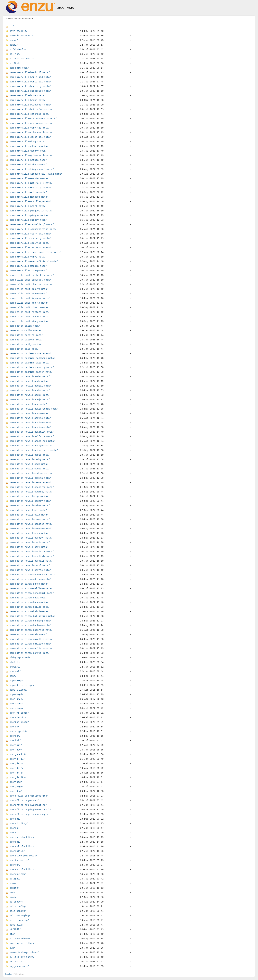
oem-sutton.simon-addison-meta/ (30, 579)
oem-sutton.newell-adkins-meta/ (30, 418)
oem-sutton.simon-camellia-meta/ (31, 639)
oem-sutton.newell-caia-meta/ (29, 515)
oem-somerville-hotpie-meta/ (28, 160)
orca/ (13, 897)
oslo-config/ (18, 906)
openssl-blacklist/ (22, 846)
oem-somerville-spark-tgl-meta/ (30, 238)
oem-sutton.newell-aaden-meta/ (30, 377)
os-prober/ (16, 902)
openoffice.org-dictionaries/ (29, 796)
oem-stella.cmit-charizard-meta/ (31, 284)
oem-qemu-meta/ (19, 68)
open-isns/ (16, 708)
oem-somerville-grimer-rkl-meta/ (31, 155)
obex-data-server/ (21, 36)
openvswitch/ (18, 874)
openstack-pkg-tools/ (23, 856)
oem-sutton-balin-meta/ (25, 326)
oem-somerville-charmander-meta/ (31, 123)
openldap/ (16, 791)
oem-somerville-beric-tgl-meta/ (30, 86)
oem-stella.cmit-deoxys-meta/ (29, 289)
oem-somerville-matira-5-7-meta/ (31, 183)
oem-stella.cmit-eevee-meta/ (28, 294)
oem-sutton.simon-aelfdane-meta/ (31, 588)
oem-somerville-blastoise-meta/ (30, 91)
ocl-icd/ (15, 54)
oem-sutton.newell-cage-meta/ (29, 496)
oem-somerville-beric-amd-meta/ (30, 77)
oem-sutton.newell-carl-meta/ (29, 547)
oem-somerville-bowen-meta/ (27, 96)
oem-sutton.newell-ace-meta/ (28, 404)
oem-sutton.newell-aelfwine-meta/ (32, 436)
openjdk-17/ (17, 759)
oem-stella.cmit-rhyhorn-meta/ (30, 317)
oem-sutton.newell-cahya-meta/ (30, 506)
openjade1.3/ (18, 754)
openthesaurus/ (19, 860)
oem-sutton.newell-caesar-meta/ (30, 483)
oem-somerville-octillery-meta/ (30, 201)
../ (12, 26)
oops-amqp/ (16, 681)
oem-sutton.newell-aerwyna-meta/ (31, 446)
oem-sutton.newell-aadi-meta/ (29, 381)
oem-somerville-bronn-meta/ (27, 100)
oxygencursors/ (19, 966)
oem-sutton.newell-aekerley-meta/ (32, 432)
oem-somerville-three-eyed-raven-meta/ (35, 252)
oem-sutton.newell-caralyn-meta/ (31, 538)
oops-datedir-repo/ (22, 685)
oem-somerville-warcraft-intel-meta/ (34, 261)
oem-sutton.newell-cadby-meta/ (30, 459)
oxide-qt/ (16, 962)
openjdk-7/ (16, 768)
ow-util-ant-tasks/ (22, 957)
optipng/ (15, 879)
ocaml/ (14, 45)
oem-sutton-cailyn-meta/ (25, 344)
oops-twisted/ (19, 690)
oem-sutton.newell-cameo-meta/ (30, 519)
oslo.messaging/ (20, 916)
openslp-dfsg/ (19, 823)
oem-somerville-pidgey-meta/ (28, 220)
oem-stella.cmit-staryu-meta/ (29, 321)
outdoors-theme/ (20, 939)
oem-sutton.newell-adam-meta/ (29, 413)
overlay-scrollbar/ (22, 943)
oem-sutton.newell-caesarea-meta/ (32, 487)
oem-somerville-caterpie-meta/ (30, 114)
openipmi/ (16, 745)
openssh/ (15, 833)
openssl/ (15, 842)
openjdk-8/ (16, 773)
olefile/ (15, 662)
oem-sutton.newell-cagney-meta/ (30, 501)
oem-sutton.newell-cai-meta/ (28, 510)
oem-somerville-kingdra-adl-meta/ (32, 169)
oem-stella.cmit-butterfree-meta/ (32, 275)
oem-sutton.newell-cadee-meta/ (30, 469)
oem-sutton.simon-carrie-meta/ (30, 653)
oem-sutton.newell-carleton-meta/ (32, 552)
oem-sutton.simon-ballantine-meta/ (32, 616)
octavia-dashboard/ (22, 59)
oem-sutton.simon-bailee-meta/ (30, 607)
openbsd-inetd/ (19, 722)
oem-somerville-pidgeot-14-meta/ (31, 211)
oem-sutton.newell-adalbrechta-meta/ (34, 409)
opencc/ (14, 727)
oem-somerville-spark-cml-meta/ (30, 234)
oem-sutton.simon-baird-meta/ (29, 612)
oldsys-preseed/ (20, 658)
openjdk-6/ (16, 764)
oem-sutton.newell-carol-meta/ (30, 565)
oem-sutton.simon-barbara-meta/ (30, 625)
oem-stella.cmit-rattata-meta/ (30, 312)
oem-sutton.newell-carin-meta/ (30, 542)
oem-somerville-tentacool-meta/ (30, 248)
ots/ (12, 934)
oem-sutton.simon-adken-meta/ (29, 584)
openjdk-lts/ (18, 777)
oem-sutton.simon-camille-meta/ (30, 644)
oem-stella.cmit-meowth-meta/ (29, 303)
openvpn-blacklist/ (22, 870)
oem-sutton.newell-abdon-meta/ (30, 390)
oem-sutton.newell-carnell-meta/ (31, 561)
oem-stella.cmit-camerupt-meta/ (30, 280)
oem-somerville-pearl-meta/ (27, 206)
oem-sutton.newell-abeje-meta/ (30, 400)
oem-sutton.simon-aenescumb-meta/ (32, 593)
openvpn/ (15, 865)
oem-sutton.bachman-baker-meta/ (30, 354)
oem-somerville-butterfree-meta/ (31, 109)
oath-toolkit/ (19, 31)
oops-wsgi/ (16, 694)
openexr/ (15, 736)
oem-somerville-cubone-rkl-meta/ (31, 132)
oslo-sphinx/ (18, 911)
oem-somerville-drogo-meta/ (27, 142)
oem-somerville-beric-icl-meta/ (30, 82)
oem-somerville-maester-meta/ (29, 178)
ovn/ (12, 948)
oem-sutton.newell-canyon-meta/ (30, 529)
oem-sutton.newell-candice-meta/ (31, 524)
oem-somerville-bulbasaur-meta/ (30, 105)
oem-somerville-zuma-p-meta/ (28, 271)
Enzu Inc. (8, 974)
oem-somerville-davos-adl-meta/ (30, 137)
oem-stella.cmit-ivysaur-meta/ (30, 298)
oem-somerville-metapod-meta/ (29, 197)
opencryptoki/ (19, 731)
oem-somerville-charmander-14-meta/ (33, 119)
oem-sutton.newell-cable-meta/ (30, 455)
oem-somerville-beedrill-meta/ (30, 72)
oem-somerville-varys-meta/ (27, 257)
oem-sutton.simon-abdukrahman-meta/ (33, 575)
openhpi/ (15, 741)
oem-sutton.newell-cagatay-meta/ (31, 492)
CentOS (60, 8)
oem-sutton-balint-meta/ (25, 330)
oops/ (13, 676)
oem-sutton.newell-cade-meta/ (29, 464)
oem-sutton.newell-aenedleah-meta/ (32, 441)
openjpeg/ (16, 782)
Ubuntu (71, 8)
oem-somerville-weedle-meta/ (28, 266)
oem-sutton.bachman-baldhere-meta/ (32, 358)
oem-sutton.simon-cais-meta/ (28, 635)
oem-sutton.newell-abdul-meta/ (30, 395)
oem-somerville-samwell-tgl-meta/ (32, 225)
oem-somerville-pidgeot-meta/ (29, 215)
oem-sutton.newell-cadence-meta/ (31, 473)
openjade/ (16, 750)
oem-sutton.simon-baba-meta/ (28, 598)
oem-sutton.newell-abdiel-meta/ (30, 386)
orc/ (12, 893)
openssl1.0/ (17, 851)
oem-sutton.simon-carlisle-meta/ (31, 648)
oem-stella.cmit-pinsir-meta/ (29, 307)
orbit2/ (14, 888)
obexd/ (14, 40)
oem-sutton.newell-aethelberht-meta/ (34, 450)
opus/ (13, 883)
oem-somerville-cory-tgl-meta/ (30, 128)
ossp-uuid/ (16, 925)
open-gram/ (16, 699)
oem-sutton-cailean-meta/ (26, 340)
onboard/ (15, 667)
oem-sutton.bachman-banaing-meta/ (32, 367)
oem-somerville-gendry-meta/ (28, 151)
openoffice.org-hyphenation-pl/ (30, 810)
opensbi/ (15, 819)
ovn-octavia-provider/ (24, 952)
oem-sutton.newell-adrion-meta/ (30, 427)
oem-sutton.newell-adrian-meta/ (30, 423)
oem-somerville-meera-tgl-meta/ (30, 188)
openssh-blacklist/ (22, 837)
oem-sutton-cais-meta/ (24, 349)
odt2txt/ (15, 63)
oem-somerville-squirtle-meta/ (30, 243)
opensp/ (14, 828)
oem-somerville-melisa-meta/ (28, 192)
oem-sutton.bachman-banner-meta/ (31, 372)
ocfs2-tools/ (18, 49)
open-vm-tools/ (19, 713)
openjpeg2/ (16, 787)
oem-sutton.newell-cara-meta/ (29, 533)
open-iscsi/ (17, 704)
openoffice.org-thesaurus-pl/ (29, 814)
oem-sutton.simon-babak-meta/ (29, 602)
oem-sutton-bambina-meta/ (26, 335)
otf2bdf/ (15, 929)
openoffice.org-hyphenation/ (28, 805)
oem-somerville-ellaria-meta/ (29, 146)
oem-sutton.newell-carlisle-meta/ (32, 556)
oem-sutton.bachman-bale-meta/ (30, 363)
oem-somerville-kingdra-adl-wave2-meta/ (36, 174)
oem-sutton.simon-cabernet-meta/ (31, 630)
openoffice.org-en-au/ (24, 800)
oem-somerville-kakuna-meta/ (28, 165)
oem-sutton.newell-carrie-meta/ (30, 570)
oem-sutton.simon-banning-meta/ (30, 621)
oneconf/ (15, 671)
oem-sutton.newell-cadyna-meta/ (30, 478)
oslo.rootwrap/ (19, 920)
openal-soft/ (18, 717)
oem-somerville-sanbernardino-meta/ (33, 229)
